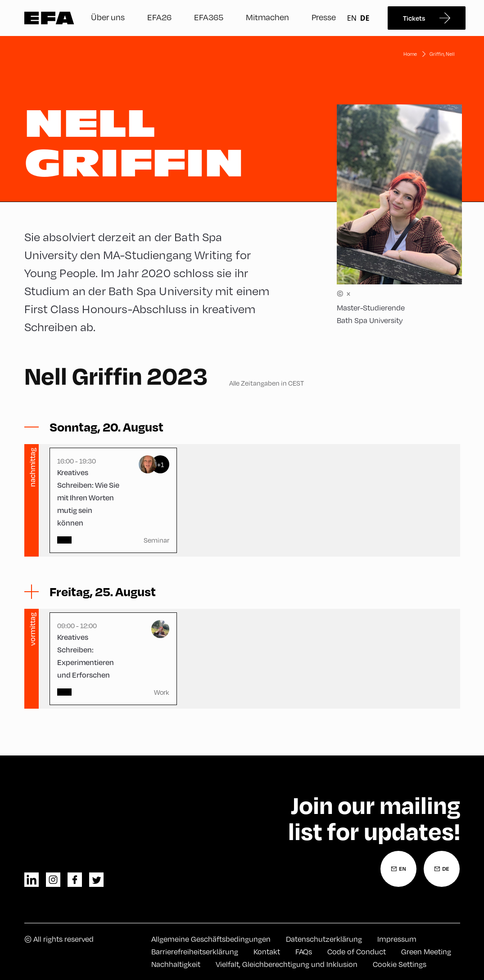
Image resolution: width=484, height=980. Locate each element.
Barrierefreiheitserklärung (195, 951)
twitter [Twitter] (96, 880)
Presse (324, 17)
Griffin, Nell (442, 54)
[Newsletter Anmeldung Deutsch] (442, 869)
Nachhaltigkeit (176, 964)
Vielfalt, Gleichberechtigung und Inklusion (287, 964)
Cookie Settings (400, 964)
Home (410, 54)
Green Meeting (426, 951)
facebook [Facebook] (75, 880)
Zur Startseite (49, 18)
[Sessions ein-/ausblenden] (106, 427)
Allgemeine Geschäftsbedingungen (211, 939)
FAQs (304, 951)
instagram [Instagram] (53, 880)
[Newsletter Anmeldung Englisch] (398, 869)
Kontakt (267, 951)
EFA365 (209, 17)
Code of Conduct (357, 951)
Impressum (397, 939)
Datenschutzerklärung (324, 939)
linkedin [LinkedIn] (32, 880)
